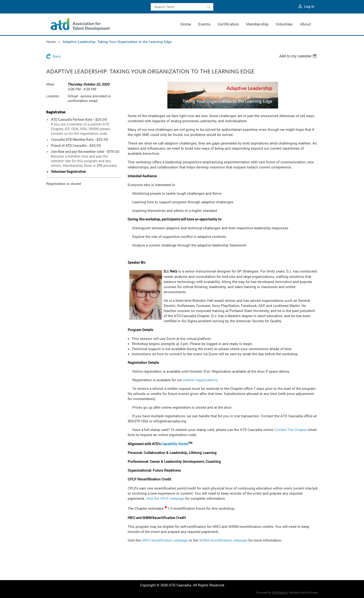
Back (57, 56)
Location (53, 96)
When (50, 84)
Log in (309, 6)
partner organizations (200, 380)
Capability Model (175, 444)
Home (51, 42)
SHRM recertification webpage (223, 540)
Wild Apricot (280, 592)
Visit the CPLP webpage (165, 498)
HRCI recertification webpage (165, 540)
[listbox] (299, 56)
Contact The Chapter (291, 430)
